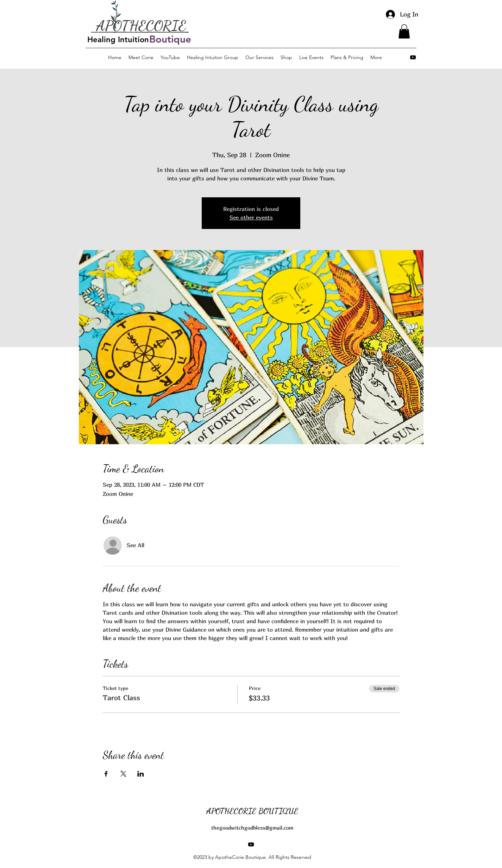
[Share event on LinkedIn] (141, 774)
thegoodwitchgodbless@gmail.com (252, 828)
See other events (251, 217)
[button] (404, 31)
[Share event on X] (123, 774)
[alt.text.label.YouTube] (413, 57)
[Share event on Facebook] (106, 774)
